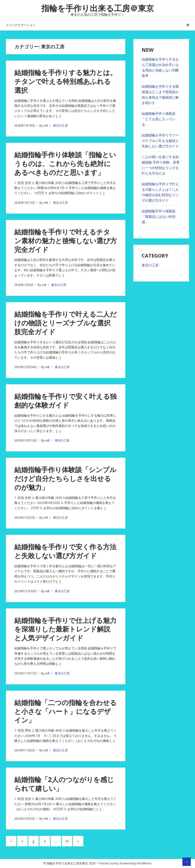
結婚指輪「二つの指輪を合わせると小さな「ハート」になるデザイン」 (65, 711)
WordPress (144, 863)
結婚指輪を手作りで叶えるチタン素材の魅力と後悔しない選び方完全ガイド (66, 241)
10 (69, 841)
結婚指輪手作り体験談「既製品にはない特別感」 (159, 217)
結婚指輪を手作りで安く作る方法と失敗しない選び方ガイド (65, 551)
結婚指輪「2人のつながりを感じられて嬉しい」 (64, 784)
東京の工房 (60, 125)
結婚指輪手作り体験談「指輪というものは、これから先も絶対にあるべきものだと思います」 (65, 163)
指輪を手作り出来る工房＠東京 (98, 8)
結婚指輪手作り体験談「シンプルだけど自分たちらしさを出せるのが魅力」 (65, 478)
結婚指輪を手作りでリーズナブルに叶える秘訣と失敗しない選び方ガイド (160, 141)
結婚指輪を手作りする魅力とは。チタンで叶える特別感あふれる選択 (65, 81)
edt (46, 125)
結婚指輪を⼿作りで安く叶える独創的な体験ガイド (65, 401)
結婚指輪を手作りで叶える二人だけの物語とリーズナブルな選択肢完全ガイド (65, 323)
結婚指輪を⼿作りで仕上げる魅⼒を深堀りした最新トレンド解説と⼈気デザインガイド (65, 629)
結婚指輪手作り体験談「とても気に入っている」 (159, 119)
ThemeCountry (109, 863)
